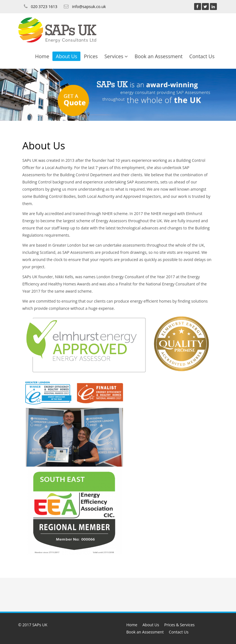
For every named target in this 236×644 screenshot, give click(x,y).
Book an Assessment (158, 56)
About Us (66, 56)
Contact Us (202, 56)
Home (42, 56)
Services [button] (116, 56)
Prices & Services (179, 625)
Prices (91, 56)
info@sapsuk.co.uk (89, 7)
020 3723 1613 (44, 7)
